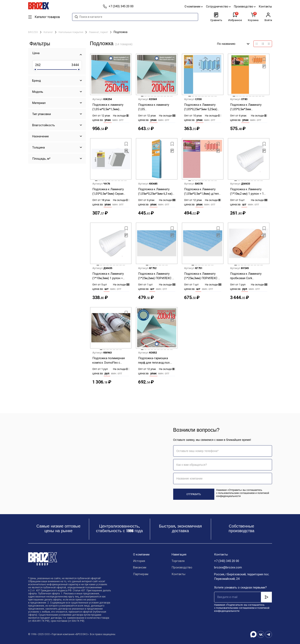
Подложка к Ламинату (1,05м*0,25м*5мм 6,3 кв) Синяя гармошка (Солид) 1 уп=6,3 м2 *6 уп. (156, 192)
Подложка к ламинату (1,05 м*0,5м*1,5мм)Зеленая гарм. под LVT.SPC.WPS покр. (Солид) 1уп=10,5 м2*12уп (154, 107)
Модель (38, 92)
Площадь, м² (41, 159)
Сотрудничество (219, 6)
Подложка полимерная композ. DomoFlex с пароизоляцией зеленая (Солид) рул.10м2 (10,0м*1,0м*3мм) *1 (109, 361)
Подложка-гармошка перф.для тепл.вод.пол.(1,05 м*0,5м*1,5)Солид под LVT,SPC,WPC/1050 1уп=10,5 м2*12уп (154, 361)
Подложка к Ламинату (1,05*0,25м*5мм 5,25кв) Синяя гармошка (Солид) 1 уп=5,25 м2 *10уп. (202, 107)
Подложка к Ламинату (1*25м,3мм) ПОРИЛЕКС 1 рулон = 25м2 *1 (202, 276)
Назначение (41, 136)
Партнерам (141, 575)
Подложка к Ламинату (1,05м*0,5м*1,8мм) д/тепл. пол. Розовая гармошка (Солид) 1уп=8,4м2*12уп (203, 192)
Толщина (38, 147)
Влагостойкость (44, 125)
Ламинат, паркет (99, 32)
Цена (36, 53)
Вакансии (140, 568)
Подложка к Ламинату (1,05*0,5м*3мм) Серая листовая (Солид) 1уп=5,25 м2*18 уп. (108, 192)
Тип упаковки (42, 114)
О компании (194, 6)
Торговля (178, 561)
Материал (39, 103)
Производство (245, 6)
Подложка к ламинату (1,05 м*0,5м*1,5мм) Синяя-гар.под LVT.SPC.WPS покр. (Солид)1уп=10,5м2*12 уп (110, 107)
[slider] (35, 69)
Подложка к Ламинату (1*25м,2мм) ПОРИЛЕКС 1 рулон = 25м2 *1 (156, 276)
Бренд (37, 81)
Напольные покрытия (71, 32)
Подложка (121, 32)
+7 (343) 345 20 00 (227, 561)
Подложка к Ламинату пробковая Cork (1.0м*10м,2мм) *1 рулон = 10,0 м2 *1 (248, 276)
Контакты (266, 6)
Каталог (49, 32)
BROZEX (33, 32)
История (139, 561)
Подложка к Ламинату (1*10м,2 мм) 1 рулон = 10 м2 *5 (248, 192)
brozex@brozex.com (228, 568)
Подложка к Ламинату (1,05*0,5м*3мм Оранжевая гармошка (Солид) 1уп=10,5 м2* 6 (246, 107)
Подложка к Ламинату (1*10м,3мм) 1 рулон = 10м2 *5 (108, 276)
